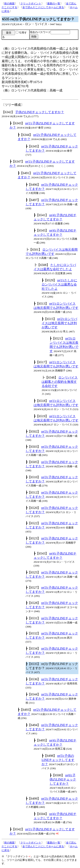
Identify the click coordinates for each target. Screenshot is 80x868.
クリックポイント (31, 3)
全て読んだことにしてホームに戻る (43, 7)
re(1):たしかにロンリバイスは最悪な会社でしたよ (59, 284)
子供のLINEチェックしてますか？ (40, 112)
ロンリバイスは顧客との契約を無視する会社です (60, 382)
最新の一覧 (54, 3)
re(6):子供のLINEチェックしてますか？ (63, 779)
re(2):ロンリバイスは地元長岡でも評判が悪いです (59, 323)
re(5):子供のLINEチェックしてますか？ (58, 760)
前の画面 (9, 3)
